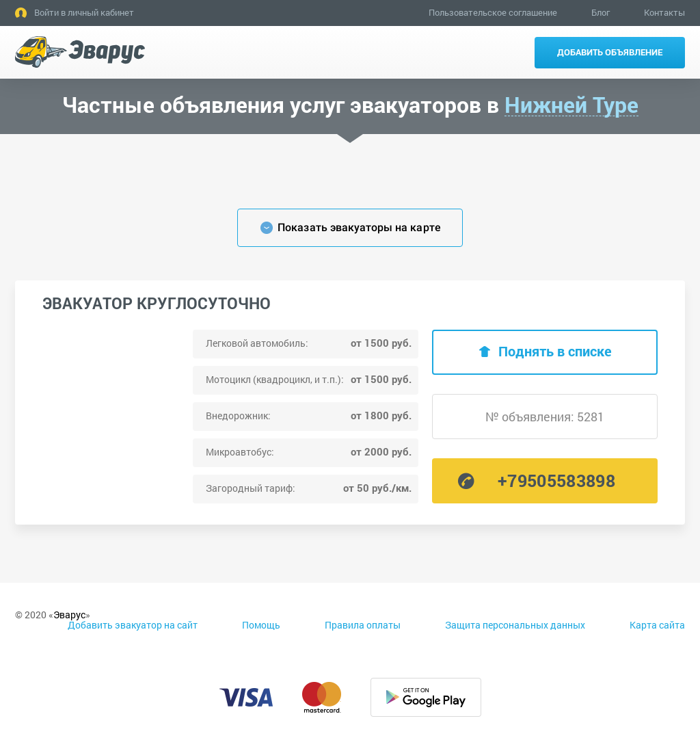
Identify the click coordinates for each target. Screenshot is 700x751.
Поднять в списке (555, 351)
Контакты (664, 12)
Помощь (261, 625)
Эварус (69, 615)
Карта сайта (657, 625)
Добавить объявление (610, 52)
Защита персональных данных (515, 625)
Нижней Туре (571, 105)
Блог (601, 12)
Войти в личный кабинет (84, 12)
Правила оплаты (363, 625)
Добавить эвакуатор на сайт (133, 625)
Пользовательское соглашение (493, 12)
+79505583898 (556, 480)
